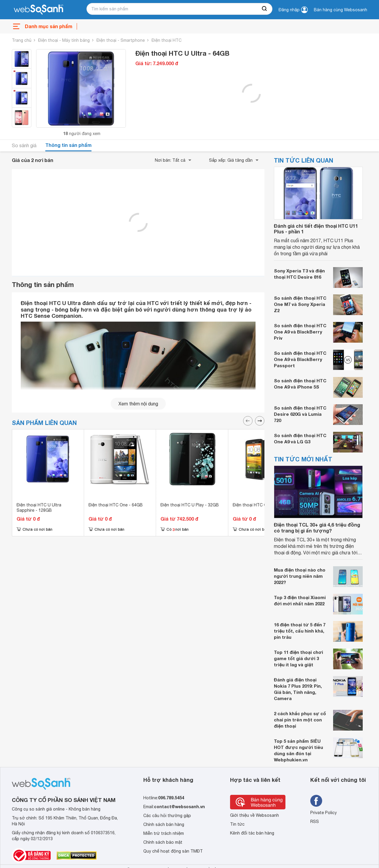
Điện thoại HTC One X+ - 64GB (263, 505)
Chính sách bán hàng (164, 824)
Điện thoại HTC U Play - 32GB (190, 505)
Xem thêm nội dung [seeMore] (138, 404)
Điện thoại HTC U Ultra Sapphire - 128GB (39, 508)
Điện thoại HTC (167, 40)
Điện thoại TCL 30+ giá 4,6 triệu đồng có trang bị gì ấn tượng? (317, 527)
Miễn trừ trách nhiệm (164, 833)
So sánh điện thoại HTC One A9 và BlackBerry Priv (300, 332)
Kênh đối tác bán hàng (252, 833)
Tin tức (237, 824)
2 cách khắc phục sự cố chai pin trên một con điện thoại (300, 720)
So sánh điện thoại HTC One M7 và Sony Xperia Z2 (300, 304)
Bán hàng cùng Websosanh (341, 10)
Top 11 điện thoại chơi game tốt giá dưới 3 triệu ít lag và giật (298, 658)
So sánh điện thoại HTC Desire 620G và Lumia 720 (300, 414)
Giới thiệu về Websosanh (254, 815)
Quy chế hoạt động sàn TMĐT (173, 851)
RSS (315, 822)
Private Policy (323, 813)
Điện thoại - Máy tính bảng (64, 40)
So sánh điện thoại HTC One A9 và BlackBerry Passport (300, 359)
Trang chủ (22, 40)
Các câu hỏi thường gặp (167, 816)
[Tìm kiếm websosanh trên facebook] (316, 801)
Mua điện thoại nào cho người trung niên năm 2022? (300, 576)
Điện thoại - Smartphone (121, 40)
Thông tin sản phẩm (68, 145)
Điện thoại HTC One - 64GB (116, 505)
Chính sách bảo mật (163, 842)
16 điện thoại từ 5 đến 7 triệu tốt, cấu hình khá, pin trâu (300, 631)
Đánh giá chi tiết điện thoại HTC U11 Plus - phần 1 (316, 229)
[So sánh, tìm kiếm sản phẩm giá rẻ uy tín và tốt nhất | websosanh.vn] (38, 10)
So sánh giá (24, 145)
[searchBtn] (265, 9)
